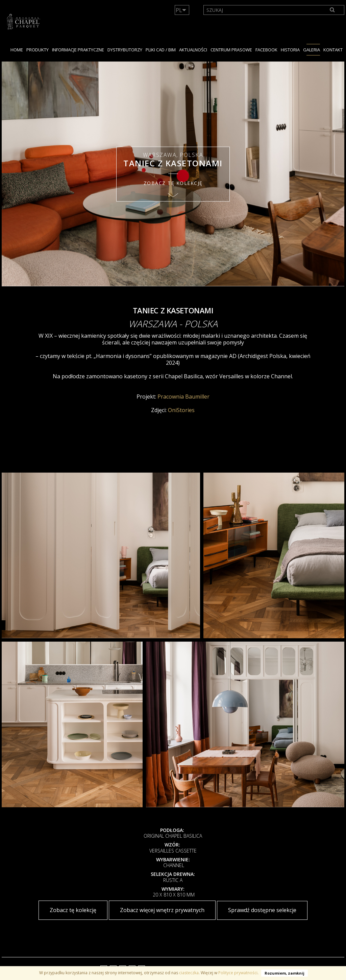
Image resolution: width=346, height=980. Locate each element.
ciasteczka (189, 973)
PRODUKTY (38, 50)
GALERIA (312, 50)
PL (179, 10)
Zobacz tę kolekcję (73, 910)
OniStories (181, 410)
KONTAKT (333, 50)
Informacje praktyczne (78, 50)
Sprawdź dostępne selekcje (262, 910)
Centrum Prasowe (231, 50)
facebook (266, 50)
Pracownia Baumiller (183, 397)
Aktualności (193, 50)
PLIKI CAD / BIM (161, 50)
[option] (173, 174)
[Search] (333, 10)
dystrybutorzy (125, 50)
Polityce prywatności (238, 973)
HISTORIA (290, 50)
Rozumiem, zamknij (285, 973)
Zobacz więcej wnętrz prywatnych (162, 910)
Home (17, 50)
